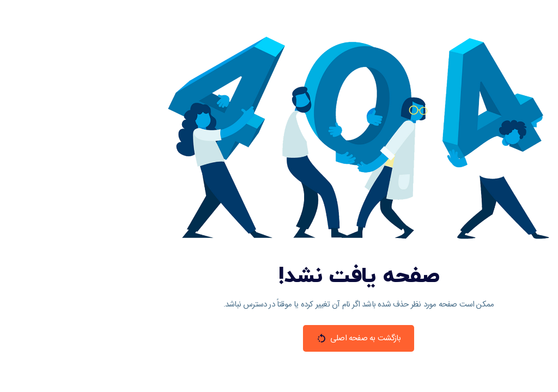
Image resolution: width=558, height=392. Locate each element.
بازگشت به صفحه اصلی (279, 338)
